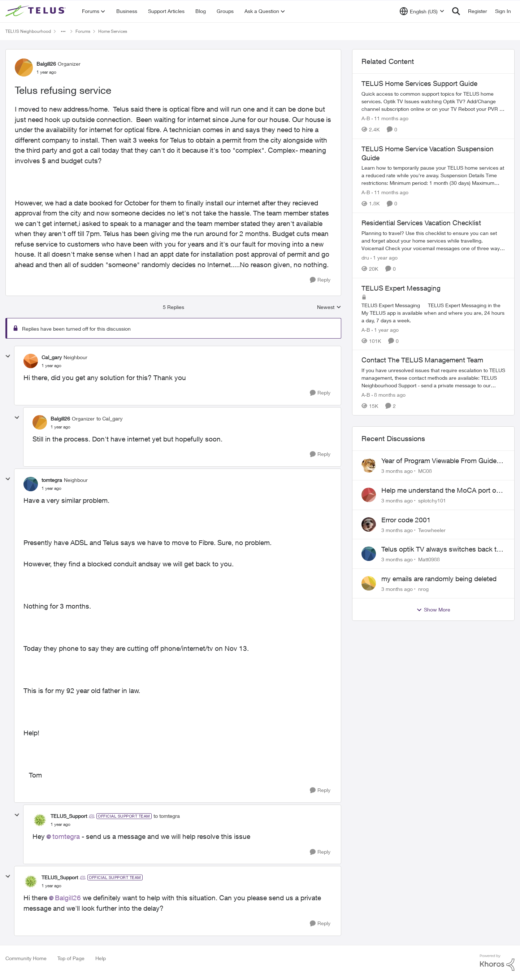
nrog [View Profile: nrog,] (423, 589)
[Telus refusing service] (51, 366)
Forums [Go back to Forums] (83, 31)
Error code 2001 (406, 520)
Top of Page (71, 958)
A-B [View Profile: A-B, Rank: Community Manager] (366, 118)
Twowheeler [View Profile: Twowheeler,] (432, 530)
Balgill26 (68, 898)
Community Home (26, 958)
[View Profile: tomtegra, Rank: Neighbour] (31, 484)
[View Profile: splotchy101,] (369, 495)
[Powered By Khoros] (497, 963)
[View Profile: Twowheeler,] (369, 524)
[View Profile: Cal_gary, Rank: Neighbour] (31, 361)
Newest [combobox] (329, 307)
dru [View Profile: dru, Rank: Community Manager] (365, 258)
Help (101, 958)
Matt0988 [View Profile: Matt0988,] (429, 559)
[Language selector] (422, 11)
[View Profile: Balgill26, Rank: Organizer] (24, 67)
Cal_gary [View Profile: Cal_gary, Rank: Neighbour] (52, 357)
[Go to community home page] (36, 11)
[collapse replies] (8, 356)
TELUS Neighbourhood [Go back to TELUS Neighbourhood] (28, 31)
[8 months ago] (389, 395)
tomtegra (66, 836)
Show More (433, 610)
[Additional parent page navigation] (63, 31)
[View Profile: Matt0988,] (369, 554)
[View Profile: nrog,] (369, 583)
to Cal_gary (109, 419)
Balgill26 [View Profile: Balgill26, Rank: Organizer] (46, 64)
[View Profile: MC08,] (369, 465)
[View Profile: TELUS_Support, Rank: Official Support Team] (40, 820)
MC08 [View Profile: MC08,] (425, 471)
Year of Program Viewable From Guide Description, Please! (439, 461)
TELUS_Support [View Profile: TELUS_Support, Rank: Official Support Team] (69, 816)
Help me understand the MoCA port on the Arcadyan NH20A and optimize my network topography (441, 491)
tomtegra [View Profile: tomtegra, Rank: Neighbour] (52, 480)
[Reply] (320, 280)
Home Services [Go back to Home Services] (113, 31)
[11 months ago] (390, 118)
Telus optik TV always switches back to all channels (441, 549)
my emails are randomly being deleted (439, 579)
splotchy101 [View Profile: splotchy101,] (432, 500)
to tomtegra (167, 816)
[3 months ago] (397, 471)
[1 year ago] (384, 258)
